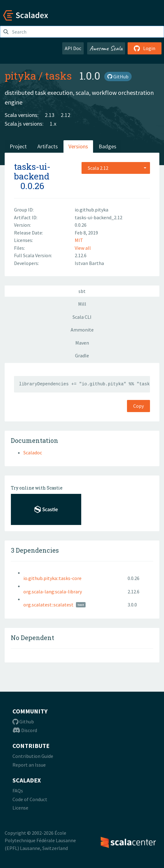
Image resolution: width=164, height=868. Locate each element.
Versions (78, 146)
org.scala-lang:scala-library (53, 592)
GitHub (118, 77)
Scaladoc (33, 453)
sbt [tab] (82, 291)
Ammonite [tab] (82, 330)
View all (83, 248)
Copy (138, 406)
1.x (53, 124)
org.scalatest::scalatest (48, 605)
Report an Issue (29, 765)
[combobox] (116, 168)
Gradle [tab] (82, 355)
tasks (59, 76)
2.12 (66, 115)
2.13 (50, 115)
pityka (20, 76)
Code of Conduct (30, 799)
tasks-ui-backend (32, 171)
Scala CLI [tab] (82, 317)
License (20, 808)
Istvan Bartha (89, 263)
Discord (25, 730)
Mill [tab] (82, 304)
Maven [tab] (82, 343)
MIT (79, 240)
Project (18, 146)
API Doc (73, 48)
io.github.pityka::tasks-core (52, 578)
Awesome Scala (106, 48)
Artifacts (48, 146)
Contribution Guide (33, 756)
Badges (108, 146)
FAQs (18, 791)
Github (23, 722)
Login (145, 48)
